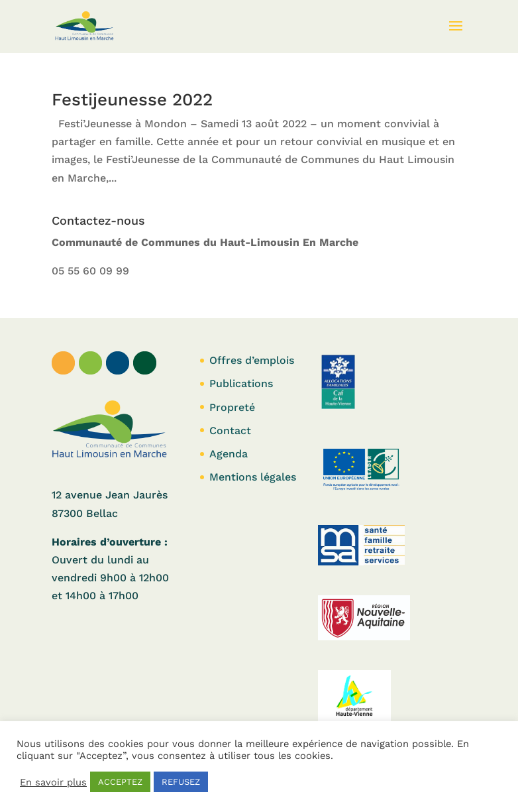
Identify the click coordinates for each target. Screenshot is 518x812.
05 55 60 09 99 (90, 271)
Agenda (229, 454)
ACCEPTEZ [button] (120, 782)
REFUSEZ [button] (181, 782)
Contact (230, 431)
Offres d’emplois (252, 360)
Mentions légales (253, 477)
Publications (241, 383)
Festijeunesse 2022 (132, 99)
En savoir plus (53, 782)
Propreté (232, 407)
